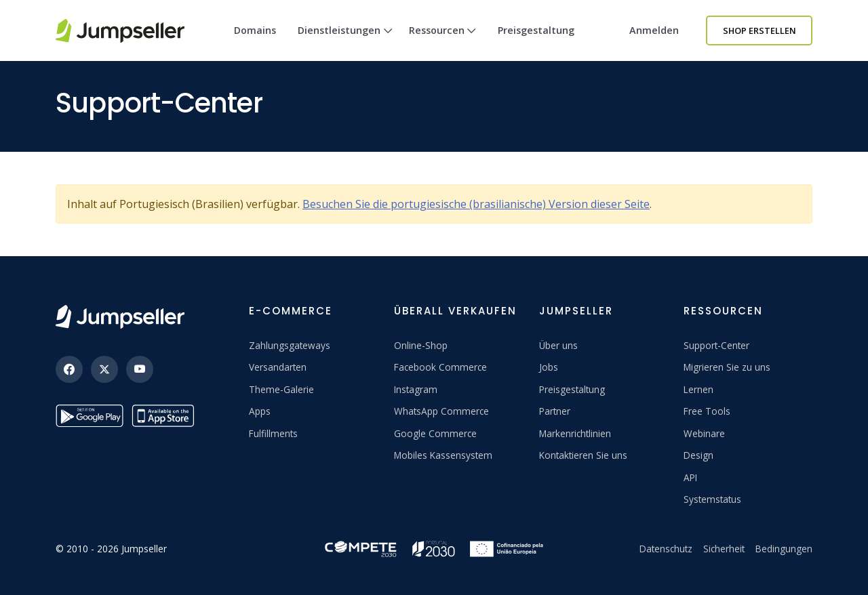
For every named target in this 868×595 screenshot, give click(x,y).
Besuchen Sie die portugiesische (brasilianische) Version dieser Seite (476, 204)
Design (698, 455)
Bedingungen (784, 549)
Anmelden (654, 30)
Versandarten (278, 367)
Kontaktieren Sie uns (583, 455)
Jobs (549, 367)
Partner (555, 411)
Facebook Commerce (440, 367)
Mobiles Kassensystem (443, 455)
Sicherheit (724, 549)
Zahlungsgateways (290, 345)
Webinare (704, 433)
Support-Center (716, 345)
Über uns (558, 345)
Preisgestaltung (536, 30)
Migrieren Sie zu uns (727, 367)
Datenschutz (666, 549)
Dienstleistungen (345, 42)
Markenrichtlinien (575, 433)
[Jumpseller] (120, 317)
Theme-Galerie (281, 389)
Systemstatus (712, 499)
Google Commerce (435, 433)
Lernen (698, 389)
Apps (260, 411)
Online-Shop (421, 345)
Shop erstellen (759, 30)
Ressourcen (443, 42)
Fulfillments (273, 433)
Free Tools (707, 411)
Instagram (416, 389)
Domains (255, 30)
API (690, 477)
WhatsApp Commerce (441, 411)
